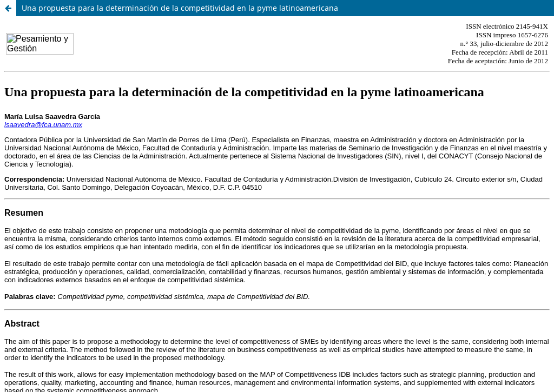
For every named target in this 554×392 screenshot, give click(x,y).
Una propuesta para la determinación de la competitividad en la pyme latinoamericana (180, 8)
